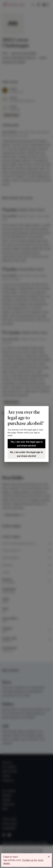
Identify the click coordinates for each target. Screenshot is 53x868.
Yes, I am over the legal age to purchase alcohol (26, 444)
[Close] (49, 857)
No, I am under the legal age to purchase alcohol (26, 454)
